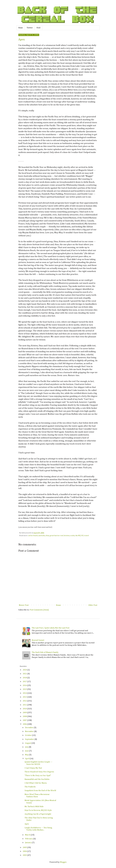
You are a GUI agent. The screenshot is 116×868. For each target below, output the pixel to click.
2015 (25, 689)
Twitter (30, 28)
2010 (25, 709)
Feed (38, 28)
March (28, 835)
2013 (25, 697)
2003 (25, 855)
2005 (25, 847)
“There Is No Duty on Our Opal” (38, 776)
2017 (25, 682)
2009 (25, 713)
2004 (25, 851)
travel (86, 536)
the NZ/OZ (79, 536)
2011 (25, 705)
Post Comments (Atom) (39, 610)
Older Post (93, 605)
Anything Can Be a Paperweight (38, 814)
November (30, 731)
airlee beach (33, 536)
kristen (67, 536)
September (30, 739)
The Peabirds (30, 787)
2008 (25, 716)
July (27, 747)
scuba (72, 536)
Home (21, 28)
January (29, 843)
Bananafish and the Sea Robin (37, 779)
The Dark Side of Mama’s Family (45, 652)
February (29, 839)
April (27, 759)
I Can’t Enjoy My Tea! (33, 768)
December (29, 728)
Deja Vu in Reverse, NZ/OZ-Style (38, 810)
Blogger (63, 862)
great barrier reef (57, 536)
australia (42, 536)
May (27, 755)
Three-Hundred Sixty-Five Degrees (39, 772)
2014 (25, 693)
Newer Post (24, 605)
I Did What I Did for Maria (36, 783)
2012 (25, 701)
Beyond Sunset (38, 640)
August (28, 743)
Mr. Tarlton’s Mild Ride (34, 807)
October (29, 735)
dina (47, 536)
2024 (25, 670)
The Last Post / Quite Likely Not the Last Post (51, 628)
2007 (25, 720)
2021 (25, 674)
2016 (25, 685)
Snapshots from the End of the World (40, 791)
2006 (25, 724)
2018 (25, 678)
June (27, 751)
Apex (22, 40)
